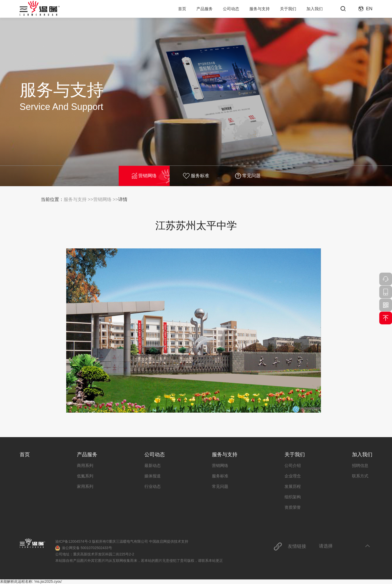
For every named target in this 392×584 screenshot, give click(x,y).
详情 (123, 199)
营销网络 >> (106, 199)
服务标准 (196, 176)
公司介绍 (293, 466)
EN (369, 9)
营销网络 (144, 176)
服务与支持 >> (78, 199)
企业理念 (293, 476)
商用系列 (85, 466)
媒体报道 (153, 476)
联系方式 (360, 476)
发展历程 (293, 486)
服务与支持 (260, 9)
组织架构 (293, 497)
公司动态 (231, 9)
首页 (182, 9)
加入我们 (315, 9)
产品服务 (205, 9)
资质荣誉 (293, 507)
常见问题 (248, 176)
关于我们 (288, 9)
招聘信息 (360, 466)
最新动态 (153, 466)
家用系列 (85, 486)
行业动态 (153, 486)
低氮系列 (85, 476)
